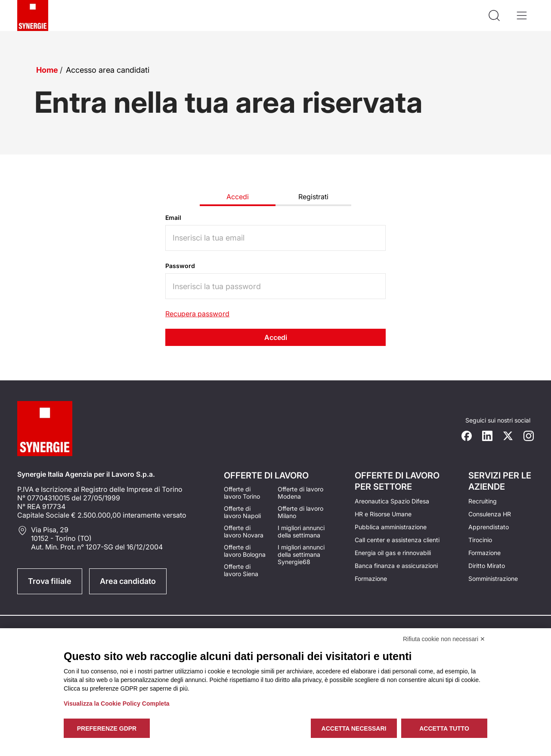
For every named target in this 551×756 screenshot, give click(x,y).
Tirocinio (480, 540)
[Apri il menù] (522, 15)
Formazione (371, 579)
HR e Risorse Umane (383, 514)
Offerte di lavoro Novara (244, 531)
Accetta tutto (444, 728)
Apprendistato (489, 527)
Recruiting (483, 501)
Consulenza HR (490, 514)
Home (47, 70)
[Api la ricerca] (494, 15)
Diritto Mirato (487, 566)
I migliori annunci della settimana (301, 531)
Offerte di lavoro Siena (241, 570)
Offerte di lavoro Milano (300, 512)
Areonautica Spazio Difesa (392, 501)
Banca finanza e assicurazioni (396, 566)
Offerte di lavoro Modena (300, 493)
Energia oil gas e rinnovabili (393, 553)
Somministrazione (493, 579)
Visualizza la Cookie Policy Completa (117, 704)
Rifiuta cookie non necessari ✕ (444, 639)
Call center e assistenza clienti (397, 540)
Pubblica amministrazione (391, 527)
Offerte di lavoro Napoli (242, 512)
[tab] (238, 197)
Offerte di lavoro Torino (242, 493)
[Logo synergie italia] (33, 15)
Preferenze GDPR (107, 728)
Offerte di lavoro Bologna (245, 551)
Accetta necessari (354, 728)
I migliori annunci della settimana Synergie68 (301, 554)
